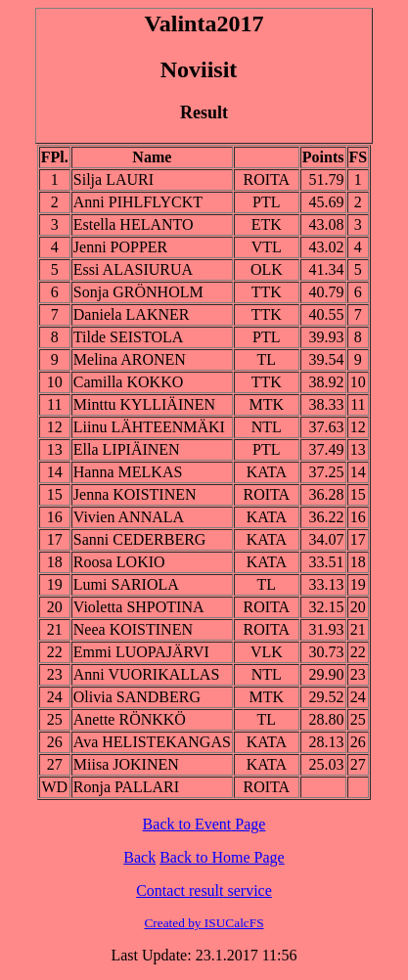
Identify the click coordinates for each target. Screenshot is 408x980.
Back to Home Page (222, 857)
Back (139, 857)
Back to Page (204, 824)
